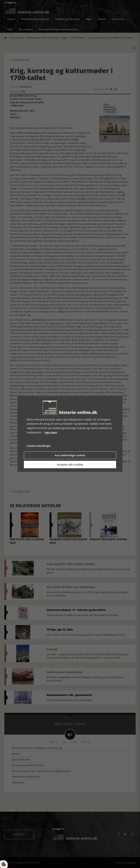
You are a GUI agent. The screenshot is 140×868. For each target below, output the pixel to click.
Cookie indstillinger (39, 446)
